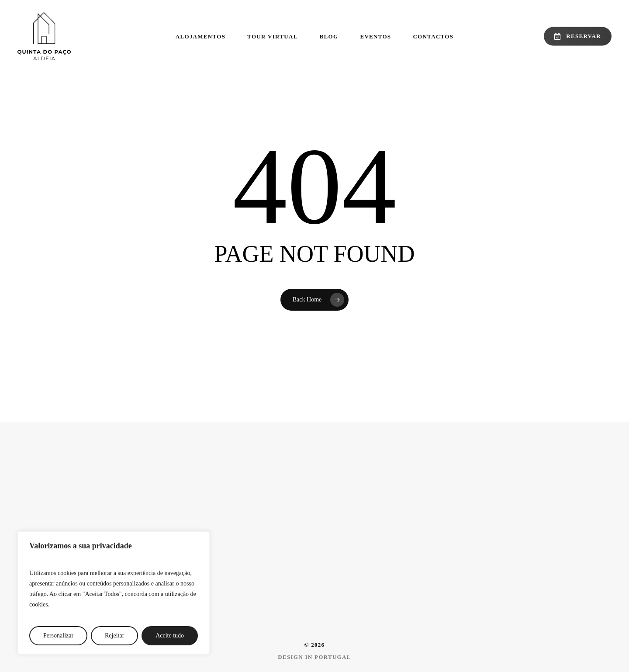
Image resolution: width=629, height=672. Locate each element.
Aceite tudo (170, 636)
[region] (114, 593)
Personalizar (58, 636)
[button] (314, 657)
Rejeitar (114, 636)
